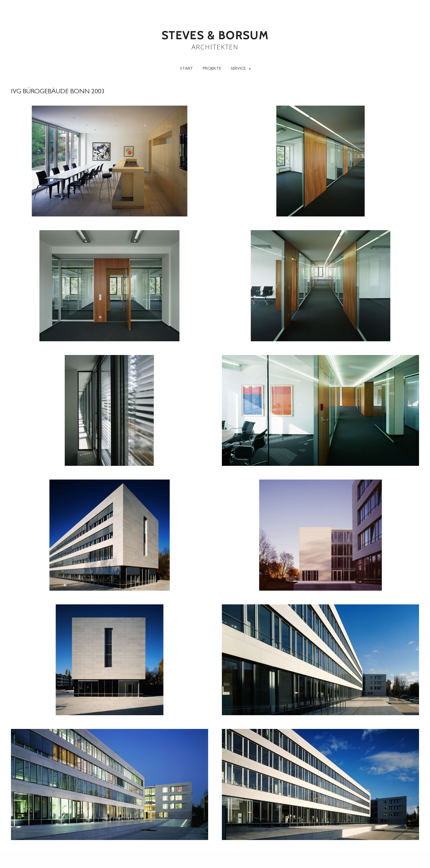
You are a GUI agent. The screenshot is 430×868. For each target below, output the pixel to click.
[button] (110, 161)
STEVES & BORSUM (215, 35)
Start (186, 69)
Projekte (212, 69)
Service (241, 68)
